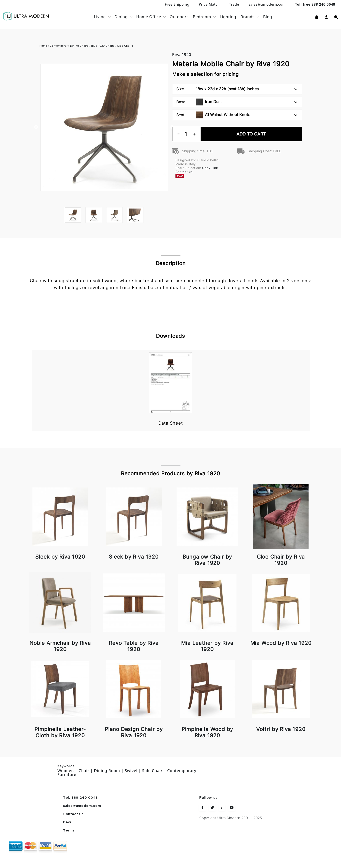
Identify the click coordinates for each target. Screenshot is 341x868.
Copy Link (210, 168)
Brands (248, 17)
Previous (36, 127)
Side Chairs (125, 46)
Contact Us (73, 814)
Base (237, 102)
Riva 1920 (182, 54)
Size (237, 89)
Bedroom (202, 17)
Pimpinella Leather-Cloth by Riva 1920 (60, 732)
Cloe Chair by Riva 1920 (281, 560)
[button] (326, 17)
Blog (268, 17)
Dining (121, 17)
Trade (234, 4)
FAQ (67, 822)
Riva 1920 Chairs (103, 46)
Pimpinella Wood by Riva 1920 (207, 732)
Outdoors (179, 17)
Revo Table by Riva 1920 (134, 646)
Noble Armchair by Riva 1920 (60, 646)
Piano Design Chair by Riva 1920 (134, 732)
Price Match (209, 4)
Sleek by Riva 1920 (60, 557)
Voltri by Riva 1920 (281, 729)
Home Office (149, 17)
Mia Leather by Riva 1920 (207, 646)
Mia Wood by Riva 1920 (281, 643)
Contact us (184, 172)
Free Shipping (177, 4)
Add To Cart (251, 134)
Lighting (228, 17)
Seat (237, 115)
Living (100, 17)
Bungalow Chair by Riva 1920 (207, 560)
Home (43, 46)
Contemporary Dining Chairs (69, 46)
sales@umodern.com (267, 4)
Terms (69, 831)
